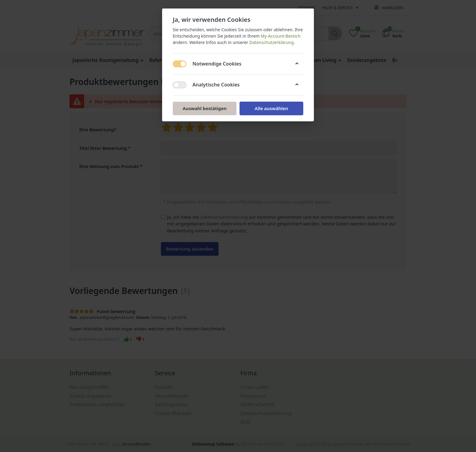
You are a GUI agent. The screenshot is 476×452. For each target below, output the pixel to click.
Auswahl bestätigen (205, 108)
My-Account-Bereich (281, 36)
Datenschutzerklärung (271, 42)
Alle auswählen (271, 108)
